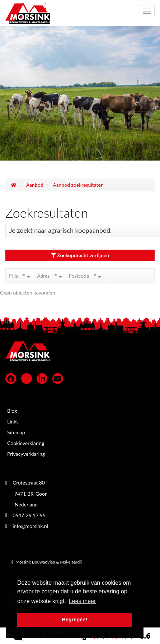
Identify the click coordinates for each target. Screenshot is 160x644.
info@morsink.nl (30, 526)
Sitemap (16, 432)
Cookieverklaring (26, 443)
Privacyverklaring (26, 454)
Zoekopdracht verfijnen (80, 255)
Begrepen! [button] (74, 620)
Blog (12, 411)
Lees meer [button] (83, 601)
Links (13, 421)
